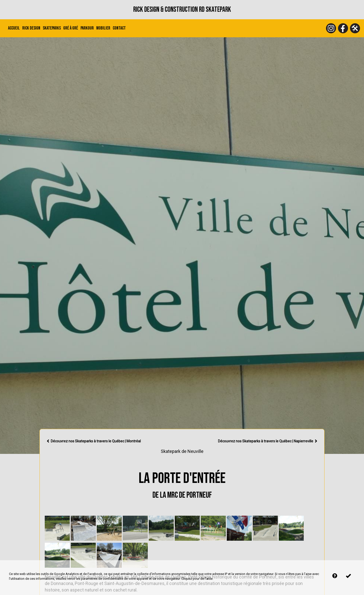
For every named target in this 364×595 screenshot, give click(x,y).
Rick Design (31, 28)
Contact (119, 28)
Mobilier (103, 28)
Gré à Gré (71, 28)
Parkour (87, 28)
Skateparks (52, 28)
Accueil (14, 28)
